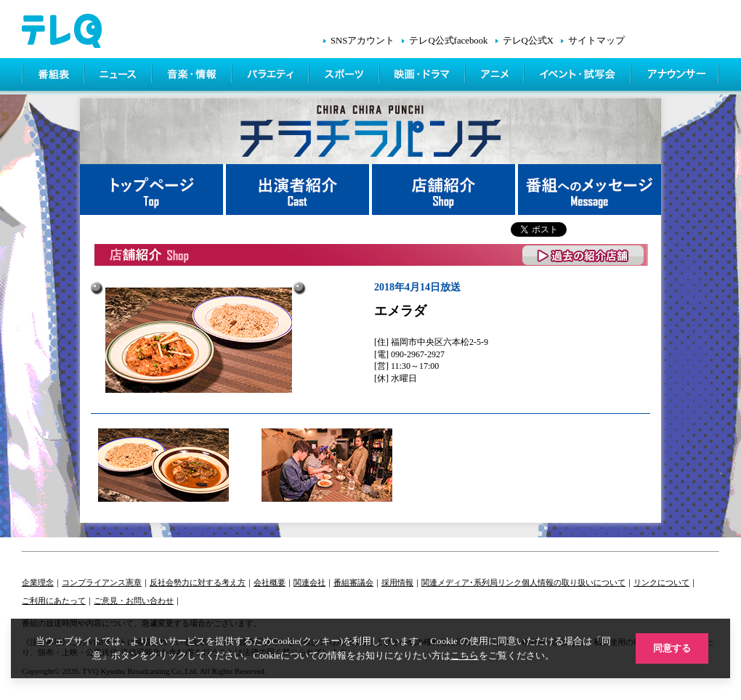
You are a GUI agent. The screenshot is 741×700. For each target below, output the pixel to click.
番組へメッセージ (590, 190)
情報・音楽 (193, 76)
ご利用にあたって (54, 601)
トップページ (153, 190)
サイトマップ (596, 41)
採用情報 (397, 582)
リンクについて (661, 582)
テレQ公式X (528, 41)
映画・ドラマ (424, 76)
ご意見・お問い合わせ (134, 601)
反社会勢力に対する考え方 (198, 582)
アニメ (496, 76)
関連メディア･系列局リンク (471, 582)
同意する (672, 648)
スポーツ (345, 76)
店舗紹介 (445, 190)
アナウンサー (676, 76)
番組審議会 (353, 582)
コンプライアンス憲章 (102, 582)
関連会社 (309, 582)
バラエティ (272, 76)
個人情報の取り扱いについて (574, 582)
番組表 (54, 76)
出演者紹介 (299, 190)
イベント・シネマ (579, 76)
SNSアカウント (363, 41)
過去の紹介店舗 (584, 255)
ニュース (120, 76)
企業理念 (38, 582)
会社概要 (270, 582)
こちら (465, 655)
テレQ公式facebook (448, 41)
